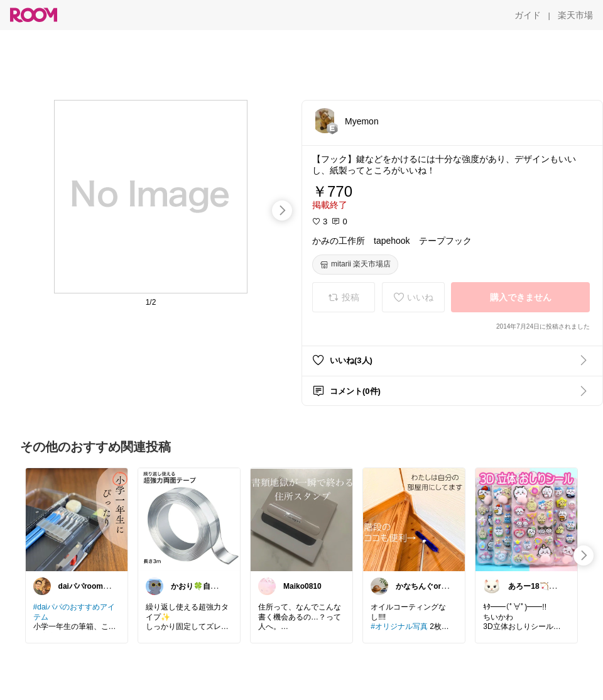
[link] (77, 519)
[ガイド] (528, 15)
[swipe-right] (282, 211)
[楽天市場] (575, 15)
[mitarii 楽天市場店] (355, 265)
